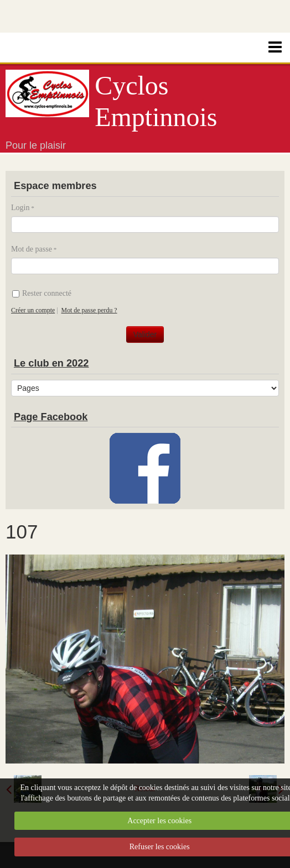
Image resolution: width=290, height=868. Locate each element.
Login (20, 208)
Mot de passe (32, 249)
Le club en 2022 (51, 363)
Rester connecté (42, 293)
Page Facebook (51, 417)
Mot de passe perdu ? (89, 310)
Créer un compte (33, 310)
